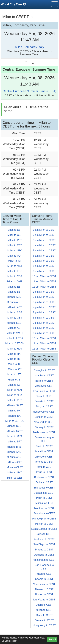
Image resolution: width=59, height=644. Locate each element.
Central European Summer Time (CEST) (29, 91)
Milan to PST (15, 240)
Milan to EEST (15, 323)
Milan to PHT (15, 400)
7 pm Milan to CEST (44, 323)
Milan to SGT (15, 312)
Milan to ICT (15, 369)
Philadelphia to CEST (44, 519)
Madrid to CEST (44, 451)
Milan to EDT (15, 271)
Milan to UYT (15, 473)
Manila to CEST (44, 503)
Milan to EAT (15, 416)
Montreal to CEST (44, 508)
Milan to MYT (15, 436)
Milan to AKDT (15, 452)
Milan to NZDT (15, 426)
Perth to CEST (44, 498)
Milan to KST (15, 385)
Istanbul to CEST (44, 376)
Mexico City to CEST (44, 412)
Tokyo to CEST (44, 407)
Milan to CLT (15, 462)
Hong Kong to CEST (44, 625)
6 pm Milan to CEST (44, 318)
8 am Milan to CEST (44, 266)
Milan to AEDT (15, 297)
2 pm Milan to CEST (44, 297)
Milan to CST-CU (15, 421)
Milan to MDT (15, 390)
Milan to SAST (15, 405)
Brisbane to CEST (44, 477)
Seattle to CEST (44, 579)
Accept (52, 639)
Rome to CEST (44, 467)
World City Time (14, 4)
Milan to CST (15, 235)
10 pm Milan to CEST (44, 338)
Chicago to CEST (44, 457)
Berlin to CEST (44, 446)
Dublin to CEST (44, 605)
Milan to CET (15, 245)
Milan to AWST (15, 333)
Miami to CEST (44, 615)
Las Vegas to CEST (44, 600)
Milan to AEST (15, 302)
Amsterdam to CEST (44, 560)
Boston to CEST (44, 594)
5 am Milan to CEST (44, 251)
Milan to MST (15, 266)
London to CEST (44, 417)
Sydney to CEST (44, 427)
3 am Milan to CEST (44, 240)
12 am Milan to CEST (44, 349)
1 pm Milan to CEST (44, 292)
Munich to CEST (44, 524)
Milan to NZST (15, 431)
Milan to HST (15, 359)
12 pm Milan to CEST (44, 287)
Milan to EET (15, 287)
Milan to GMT (15, 282)
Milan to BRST (15, 447)
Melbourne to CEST (44, 432)
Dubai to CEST (44, 482)
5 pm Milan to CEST (44, 312)
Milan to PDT (15, 256)
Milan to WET (15, 478)
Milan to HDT (15, 349)
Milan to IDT (15, 364)
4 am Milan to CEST (44, 245)
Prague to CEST (44, 550)
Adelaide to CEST (44, 555)
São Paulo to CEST (44, 391)
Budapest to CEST (44, 493)
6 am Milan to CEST (44, 256)
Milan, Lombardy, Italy (29, 47)
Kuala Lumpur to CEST (44, 529)
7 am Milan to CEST (44, 261)
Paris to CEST (44, 472)
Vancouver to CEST (44, 584)
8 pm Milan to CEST (44, 328)
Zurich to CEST (44, 610)
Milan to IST (15, 261)
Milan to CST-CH (15, 343)
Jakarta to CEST (44, 401)
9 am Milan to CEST (44, 271)
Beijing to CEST (44, 381)
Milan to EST (15, 230)
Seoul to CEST (44, 396)
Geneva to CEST (44, 620)
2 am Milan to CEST (44, 235)
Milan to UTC (15, 251)
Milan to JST (15, 380)
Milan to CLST (15, 467)
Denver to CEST (44, 589)
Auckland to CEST (44, 539)
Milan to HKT (15, 354)
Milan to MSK (15, 395)
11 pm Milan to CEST (44, 343)
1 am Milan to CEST (44, 230)
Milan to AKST (15, 457)
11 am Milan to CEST (44, 282)
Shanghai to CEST (44, 370)
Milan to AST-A (15, 338)
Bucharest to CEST (44, 488)
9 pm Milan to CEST (44, 333)
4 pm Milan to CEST (44, 307)
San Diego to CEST (44, 544)
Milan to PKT (15, 411)
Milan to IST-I (15, 374)
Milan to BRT (15, 442)
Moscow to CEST (44, 386)
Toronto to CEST (44, 462)
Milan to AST (15, 307)
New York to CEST (44, 422)
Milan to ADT (15, 328)
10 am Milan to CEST (44, 276)
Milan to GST (15, 318)
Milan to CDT (15, 276)
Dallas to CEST (44, 534)
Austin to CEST (44, 574)
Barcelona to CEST (44, 513)
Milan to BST (15, 292)
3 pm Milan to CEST (44, 302)
